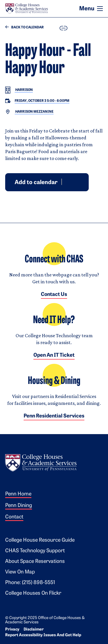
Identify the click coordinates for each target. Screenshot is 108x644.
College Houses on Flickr (33, 593)
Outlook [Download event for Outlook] (73, 182)
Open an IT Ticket (54, 355)
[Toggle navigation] (100, 9)
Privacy (12, 630)
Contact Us (54, 295)
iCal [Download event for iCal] (80, 182)
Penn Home (18, 494)
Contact (14, 517)
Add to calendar (36, 182)
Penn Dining (19, 506)
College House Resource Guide (40, 540)
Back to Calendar (24, 27)
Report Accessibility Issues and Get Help (43, 635)
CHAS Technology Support (35, 551)
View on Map (20, 572)
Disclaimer (34, 630)
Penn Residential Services (54, 416)
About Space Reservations (35, 562)
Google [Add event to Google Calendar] (67, 182)
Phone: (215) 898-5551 (30, 583)
